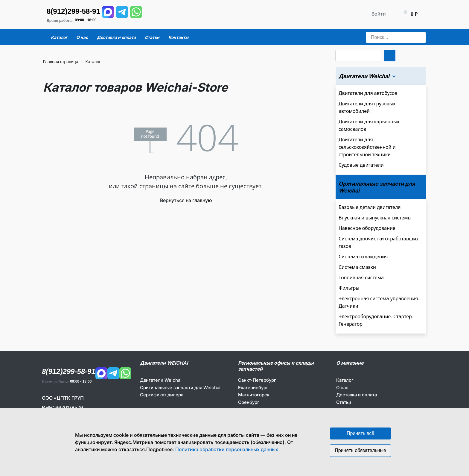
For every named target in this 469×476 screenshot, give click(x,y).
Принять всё (360, 433)
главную (202, 200)
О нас (342, 388)
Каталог (345, 380)
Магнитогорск (254, 395)
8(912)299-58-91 (73, 11)
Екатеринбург (253, 388)
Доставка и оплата (357, 395)
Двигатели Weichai (161, 380)
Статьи (344, 402)
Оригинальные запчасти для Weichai (180, 388)
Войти (379, 14)
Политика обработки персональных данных (227, 449)
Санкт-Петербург (257, 380)
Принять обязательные (360, 450)
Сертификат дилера (162, 395)
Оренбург (249, 402)
